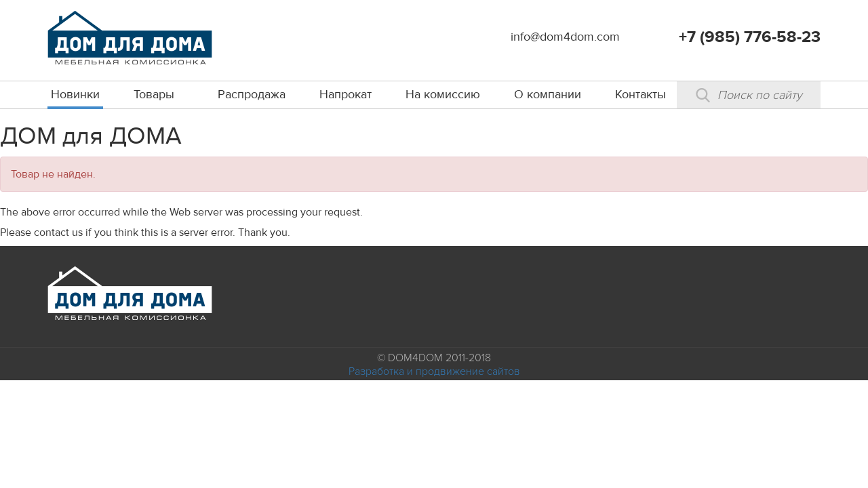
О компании (548, 95)
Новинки (75, 95)
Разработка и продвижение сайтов (434, 371)
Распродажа (252, 95)
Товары (154, 95)
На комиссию (443, 95)
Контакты (640, 95)
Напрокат (346, 95)
